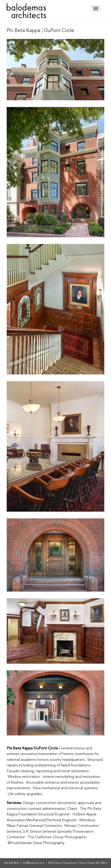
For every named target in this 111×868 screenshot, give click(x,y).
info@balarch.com (34, 863)
